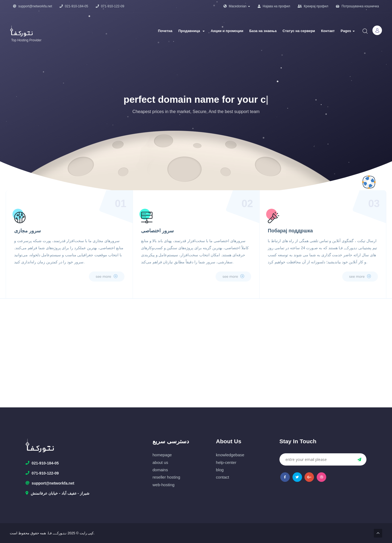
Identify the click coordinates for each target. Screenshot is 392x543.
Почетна (165, 31)
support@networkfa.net (33, 6)
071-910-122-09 (110, 6)
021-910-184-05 (74, 6)
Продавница (192, 31)
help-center (226, 462)
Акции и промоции (227, 31)
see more (107, 277)
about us (160, 462)
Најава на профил (274, 6)
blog (220, 470)
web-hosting (164, 485)
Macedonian (237, 6)
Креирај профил (313, 6)
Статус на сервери (299, 31)
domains (160, 470)
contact (222, 477)
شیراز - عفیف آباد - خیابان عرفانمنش (57, 494)
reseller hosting (166, 477)
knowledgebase (230, 455)
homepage (162, 455)
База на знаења (263, 31)
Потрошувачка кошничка (357, 6)
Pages (348, 31)
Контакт (328, 31)
